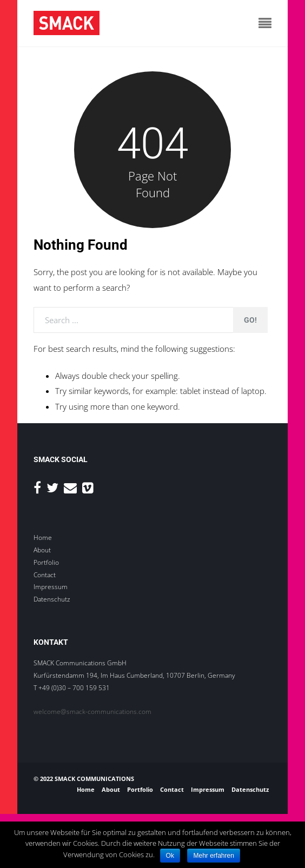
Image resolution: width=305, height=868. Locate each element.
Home (43, 538)
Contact (45, 575)
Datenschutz (52, 599)
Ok (170, 856)
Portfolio (46, 562)
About (42, 550)
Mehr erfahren (213, 856)
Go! (250, 320)
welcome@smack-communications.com (92, 712)
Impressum (51, 587)
